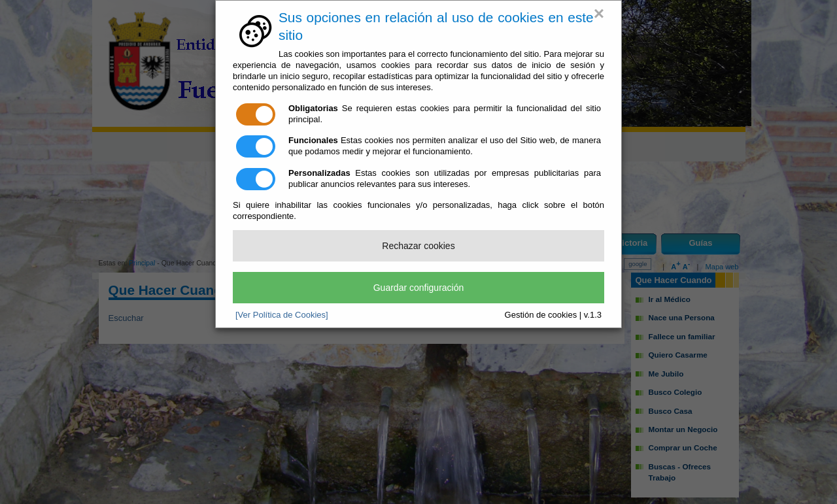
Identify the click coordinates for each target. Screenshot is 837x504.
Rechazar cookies (418, 246)
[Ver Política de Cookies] (282, 315)
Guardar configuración (419, 288)
